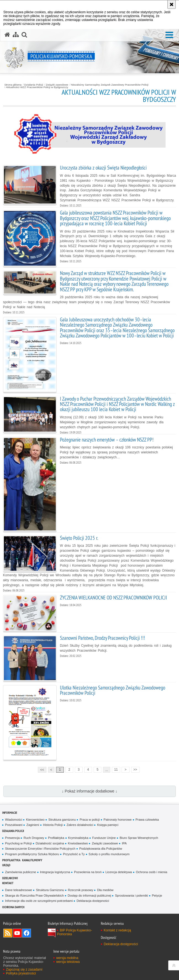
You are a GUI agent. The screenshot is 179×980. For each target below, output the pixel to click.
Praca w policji (90, 820)
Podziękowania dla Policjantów (101, 849)
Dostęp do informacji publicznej (89, 896)
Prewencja (12, 838)
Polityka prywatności (21, 973)
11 (116, 770)
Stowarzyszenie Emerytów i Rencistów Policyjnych (40, 849)
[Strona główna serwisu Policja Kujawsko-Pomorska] (7, 35)
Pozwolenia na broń (88, 872)
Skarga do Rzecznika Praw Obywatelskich (34, 896)
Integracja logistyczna (55, 872)
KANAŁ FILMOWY (32, 860)
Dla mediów (105, 890)
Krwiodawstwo (78, 843)
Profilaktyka (56, 838)
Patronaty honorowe (118, 820)
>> (134, 769)
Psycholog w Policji (18, 843)
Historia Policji (53, 825)
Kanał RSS (8, 933)
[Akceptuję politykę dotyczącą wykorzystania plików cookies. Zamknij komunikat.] (172, 4)
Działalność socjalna (50, 843)
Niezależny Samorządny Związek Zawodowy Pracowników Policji (110, 85)
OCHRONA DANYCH (13, 907)
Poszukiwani (14, 825)
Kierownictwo (35, 820)
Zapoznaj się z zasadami (24, 970)
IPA (124, 843)
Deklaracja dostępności (93, 901)
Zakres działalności (80, 825)
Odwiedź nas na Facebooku (27, 933)
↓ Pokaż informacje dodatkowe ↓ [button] (89, 791)
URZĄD (6, 865)
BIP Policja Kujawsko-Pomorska (74, 932)
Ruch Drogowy (34, 838)
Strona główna (13, 85)
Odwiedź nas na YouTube (17, 933)
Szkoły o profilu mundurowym (109, 854)
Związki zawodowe (57, 85)
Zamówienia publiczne (20, 872)
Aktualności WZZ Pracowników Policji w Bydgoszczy (37, 87)
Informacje (10, 813)
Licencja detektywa (119, 872)
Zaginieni (33, 825)
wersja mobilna (67, 958)
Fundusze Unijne (104, 838)
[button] (169, 35)
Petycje (157, 896)
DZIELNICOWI (10, 878)
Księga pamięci (108, 825)
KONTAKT (8, 883)
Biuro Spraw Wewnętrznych (139, 838)
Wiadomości (14, 820)
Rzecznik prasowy (81, 890)
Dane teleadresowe (19, 890)
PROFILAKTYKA (11, 860)
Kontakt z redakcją (117, 930)
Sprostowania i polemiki (131, 896)
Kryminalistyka (78, 838)
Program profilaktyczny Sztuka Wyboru (32, 854)
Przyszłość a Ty (74, 854)
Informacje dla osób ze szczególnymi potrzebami (39, 901)
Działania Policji (34, 85)
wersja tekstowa (68, 962)
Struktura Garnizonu (50, 890)
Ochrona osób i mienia (152, 872)
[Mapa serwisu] (16, 35)
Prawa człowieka (147, 820)
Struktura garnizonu (62, 820)
